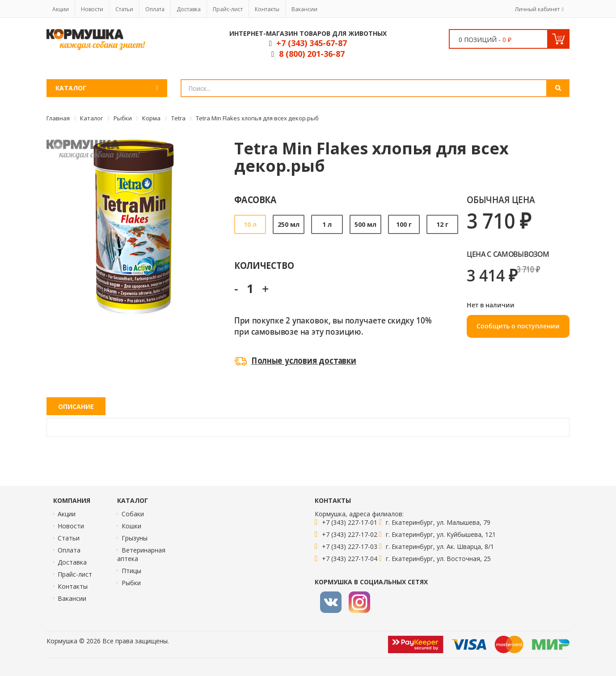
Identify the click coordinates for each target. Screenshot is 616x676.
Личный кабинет (537, 9)
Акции (61, 9)
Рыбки (131, 583)
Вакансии (304, 9)
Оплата (155, 9)
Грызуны (135, 538)
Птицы (131, 571)
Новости (92, 9)
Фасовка (255, 199)
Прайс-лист (228, 9)
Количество (264, 265)
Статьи (124, 9)
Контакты (267, 9)
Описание (76, 406)
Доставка (189, 9)
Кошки (131, 526)
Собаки (133, 514)
